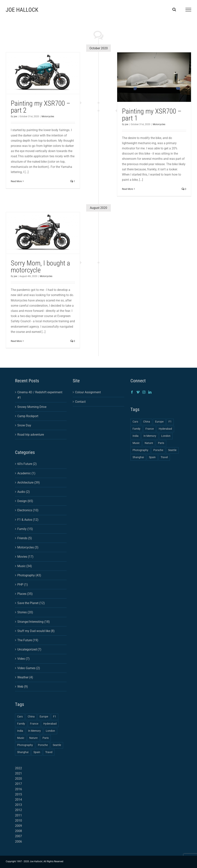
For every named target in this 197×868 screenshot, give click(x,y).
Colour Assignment (88, 392)
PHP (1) (23, 585)
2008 (18, 831)
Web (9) (23, 687)
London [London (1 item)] (50, 731)
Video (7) (23, 659)
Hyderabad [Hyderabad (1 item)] (50, 724)
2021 (18, 773)
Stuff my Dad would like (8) (36, 631)
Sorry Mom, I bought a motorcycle (40, 267)
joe (15, 116)
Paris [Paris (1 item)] (46, 738)
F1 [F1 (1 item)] (55, 717)
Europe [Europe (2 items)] (44, 717)
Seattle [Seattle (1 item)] (57, 745)
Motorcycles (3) (28, 547)
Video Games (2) (29, 668)
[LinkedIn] (150, 392)
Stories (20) (25, 612)
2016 (18, 789)
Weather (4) (25, 677)
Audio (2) (24, 492)
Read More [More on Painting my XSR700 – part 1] (127, 189)
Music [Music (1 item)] (21, 738)
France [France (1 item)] (34, 724)
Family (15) (25, 529)
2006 (18, 842)
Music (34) (25, 566)
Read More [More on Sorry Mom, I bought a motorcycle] (16, 341)
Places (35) (25, 594)
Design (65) (25, 501)
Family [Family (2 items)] (21, 724)
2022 (18, 768)
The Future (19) (28, 640)
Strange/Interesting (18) (34, 622)
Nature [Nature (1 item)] (33, 738)
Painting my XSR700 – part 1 (152, 115)
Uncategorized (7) (29, 649)
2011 (18, 815)
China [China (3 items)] (31, 717)
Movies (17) (25, 557)
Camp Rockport (28, 416)
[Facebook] (132, 392)
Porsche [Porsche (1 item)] (43, 745)
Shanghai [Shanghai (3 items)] (23, 752)
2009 (18, 826)
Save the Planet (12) (31, 603)
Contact (80, 402)
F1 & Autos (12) (28, 520)
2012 (18, 810)
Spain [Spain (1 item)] (37, 752)
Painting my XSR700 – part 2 (40, 107)
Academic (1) (26, 473)
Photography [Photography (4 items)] (25, 745)
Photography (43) (29, 575)
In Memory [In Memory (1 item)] (34, 731)
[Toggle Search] (174, 9)
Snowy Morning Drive (32, 407)
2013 (18, 805)
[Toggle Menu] (188, 10)
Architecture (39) (29, 483)
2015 (18, 794)
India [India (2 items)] (20, 731)
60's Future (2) (27, 464)
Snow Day (24, 425)
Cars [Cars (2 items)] (20, 717)
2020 (18, 779)
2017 (18, 784)
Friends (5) (25, 538)
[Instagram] (144, 392)
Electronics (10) (28, 510)
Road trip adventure (31, 435)
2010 (18, 821)
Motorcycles (48, 116)
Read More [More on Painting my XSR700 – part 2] (16, 181)
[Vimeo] (138, 392)
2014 (18, 800)
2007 (18, 836)
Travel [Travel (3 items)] (49, 752)
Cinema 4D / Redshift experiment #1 (40, 395)
